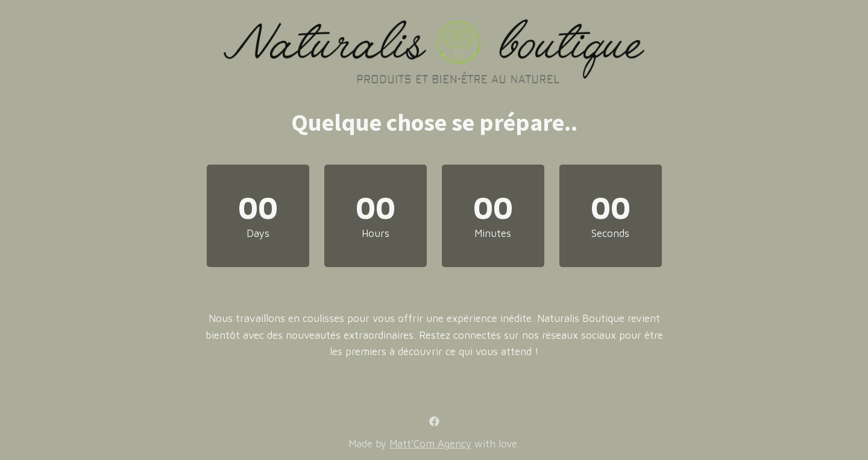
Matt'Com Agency (430, 444)
